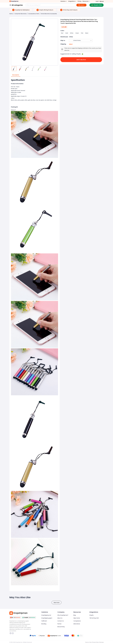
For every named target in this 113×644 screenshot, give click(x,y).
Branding (44, 624)
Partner (59, 624)
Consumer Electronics (21, 14)
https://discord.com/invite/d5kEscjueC (13, 633)
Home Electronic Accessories (49, 14)
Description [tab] (16, 75)
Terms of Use (88, 642)
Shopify (91, 615)
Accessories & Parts (34, 14)
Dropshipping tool (46, 615)
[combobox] (79, 40)
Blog (75, 615)
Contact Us (61, 621)
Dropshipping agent (47, 618)
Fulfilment (44, 621)
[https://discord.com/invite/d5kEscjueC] (13, 633)
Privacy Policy (95, 642)
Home (11, 14)
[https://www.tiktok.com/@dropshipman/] (11, 633)
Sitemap (102, 642)
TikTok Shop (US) (94, 618)
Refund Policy (61, 627)
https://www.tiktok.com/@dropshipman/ (11, 633)
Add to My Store (81, 60)
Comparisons (77, 621)
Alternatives (77, 624)
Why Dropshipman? (63, 615)
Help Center (77, 618)
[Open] (91, 40)
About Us (60, 618)
